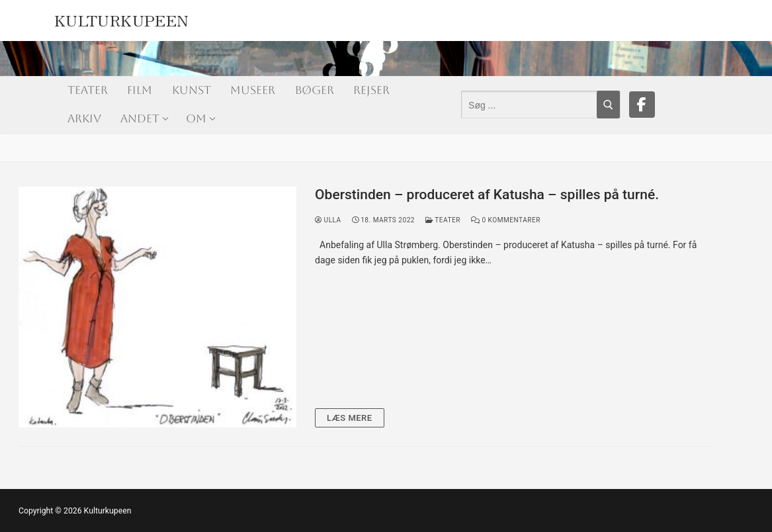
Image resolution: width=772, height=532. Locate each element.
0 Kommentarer (506, 220)
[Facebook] (642, 105)
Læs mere (350, 418)
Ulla (328, 220)
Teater (443, 220)
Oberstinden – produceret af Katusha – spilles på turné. (487, 195)
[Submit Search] (608, 105)
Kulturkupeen (122, 18)
